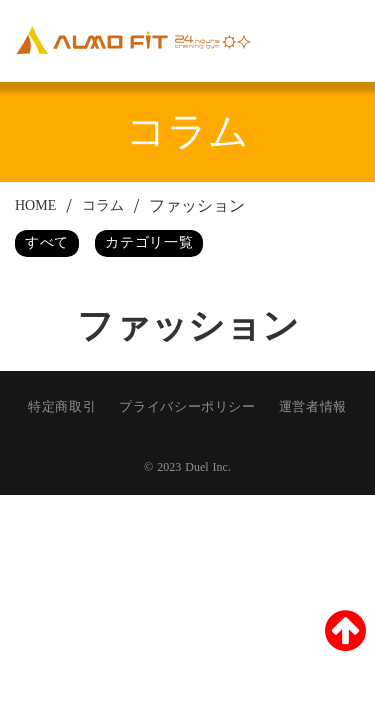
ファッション (197, 205)
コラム (103, 205)
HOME (35, 205)
